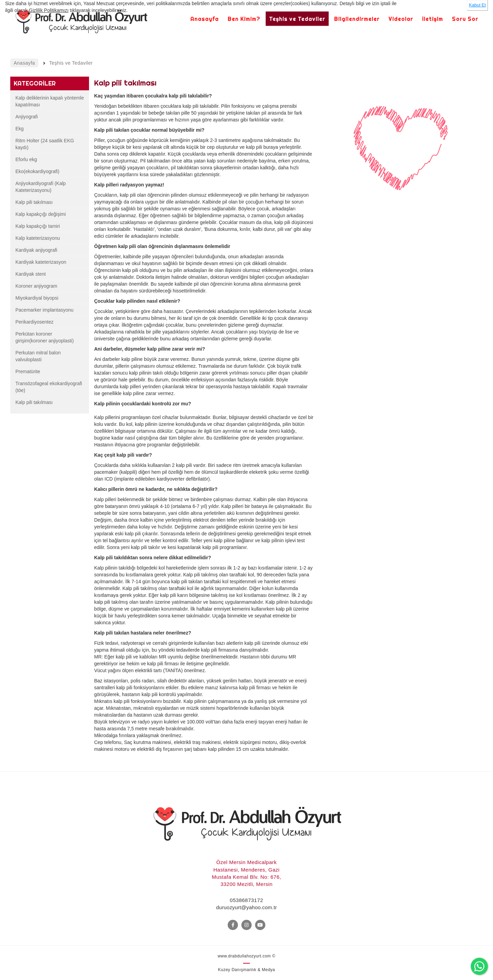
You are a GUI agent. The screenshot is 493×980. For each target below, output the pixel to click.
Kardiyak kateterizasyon (41, 262)
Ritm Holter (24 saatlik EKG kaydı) (45, 144)
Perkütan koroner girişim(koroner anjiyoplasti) (45, 337)
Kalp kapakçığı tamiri (38, 226)
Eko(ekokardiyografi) (37, 171)
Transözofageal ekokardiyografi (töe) (49, 387)
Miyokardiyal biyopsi (37, 298)
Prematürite (28, 371)
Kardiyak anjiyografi (36, 250)
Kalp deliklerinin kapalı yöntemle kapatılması (50, 101)
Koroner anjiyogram (36, 286)
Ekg (20, 129)
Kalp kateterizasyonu (38, 238)
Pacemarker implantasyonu (45, 310)
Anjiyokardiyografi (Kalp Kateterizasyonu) (41, 187)
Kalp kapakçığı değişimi (41, 214)
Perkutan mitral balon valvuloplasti (38, 356)
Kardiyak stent (31, 274)
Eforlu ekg (26, 159)
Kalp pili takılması (34, 202)
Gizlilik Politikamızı (49, 10)
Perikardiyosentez (34, 322)
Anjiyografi (27, 117)
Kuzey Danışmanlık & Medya (247, 970)
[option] (401, 156)
